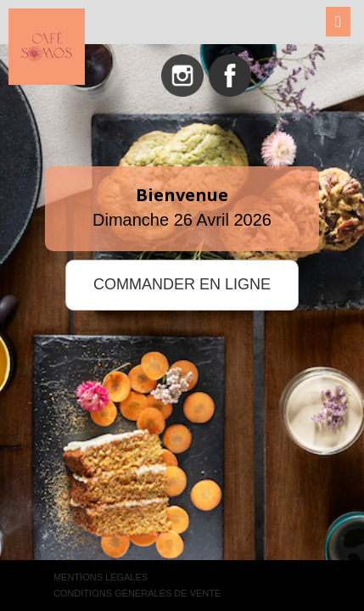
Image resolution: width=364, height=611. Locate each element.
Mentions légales (101, 577)
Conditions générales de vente (137, 593)
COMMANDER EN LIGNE (182, 284)
